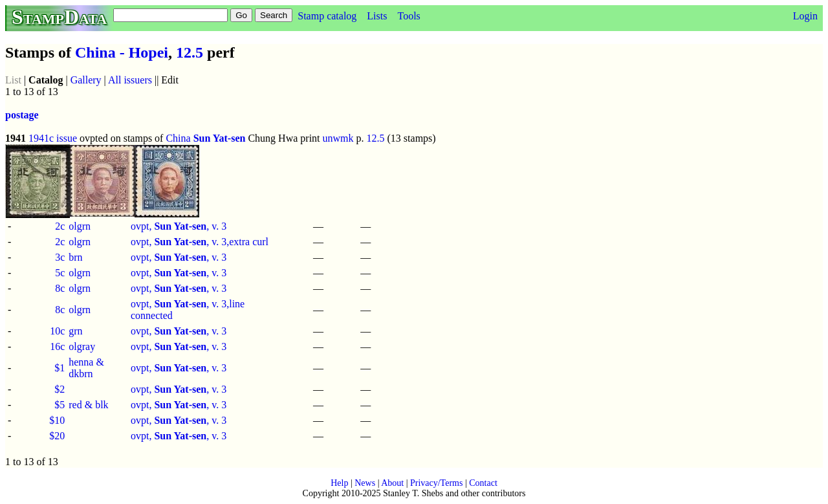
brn (75, 257)
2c (60, 226)
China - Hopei (122, 52)
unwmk (338, 138)
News (365, 483)
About (392, 483)
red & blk (88, 405)
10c (57, 331)
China (178, 138)
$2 (60, 389)
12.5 (190, 52)
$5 (60, 405)
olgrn (80, 226)
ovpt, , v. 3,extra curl (200, 242)
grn (75, 331)
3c (60, 257)
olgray (82, 346)
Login (805, 16)
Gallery (86, 80)
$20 (57, 436)
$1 (60, 368)
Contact (483, 483)
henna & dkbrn (86, 368)
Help (339, 483)
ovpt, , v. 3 (179, 226)
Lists (377, 16)
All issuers (130, 80)
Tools (409, 16)
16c (57, 346)
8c (60, 288)
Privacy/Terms (436, 483)
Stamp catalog (327, 16)
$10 (57, 420)
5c (60, 273)
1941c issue (53, 138)
